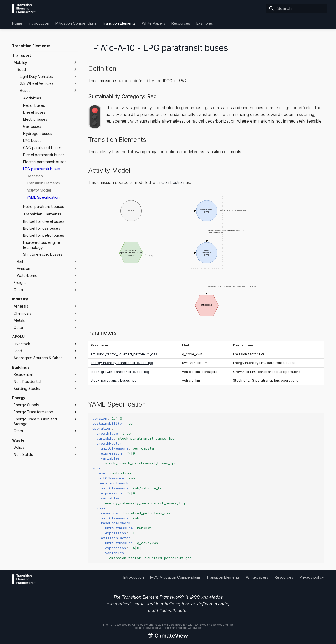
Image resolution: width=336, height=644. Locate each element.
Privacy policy (312, 577)
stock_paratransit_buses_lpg (114, 380)
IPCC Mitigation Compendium (175, 577)
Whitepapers (257, 577)
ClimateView (140, 625)
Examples (205, 23)
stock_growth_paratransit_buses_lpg (120, 372)
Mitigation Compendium (76, 23)
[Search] (296, 8)
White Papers (153, 23)
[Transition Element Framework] (24, 8)
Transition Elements (119, 23)
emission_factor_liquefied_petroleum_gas (124, 354)
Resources (181, 23)
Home (17, 23)
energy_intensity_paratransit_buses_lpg (122, 363)
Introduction (39, 23)
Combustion (173, 182)
